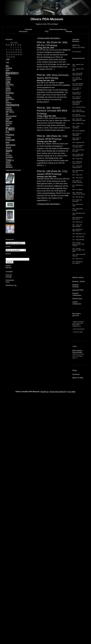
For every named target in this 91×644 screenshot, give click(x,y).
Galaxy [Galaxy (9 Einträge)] (9, 97)
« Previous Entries (43, 38)
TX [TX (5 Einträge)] (13, 160)
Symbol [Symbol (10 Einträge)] (9, 157)
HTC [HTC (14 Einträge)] (12, 112)
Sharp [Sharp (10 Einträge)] (8, 147)
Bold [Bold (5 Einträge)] (7, 75)
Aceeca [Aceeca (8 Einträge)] (9, 68)
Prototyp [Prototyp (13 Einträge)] (10, 135)
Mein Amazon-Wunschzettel (78, 351)
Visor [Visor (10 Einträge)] (8, 163)
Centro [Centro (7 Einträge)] (8, 79)
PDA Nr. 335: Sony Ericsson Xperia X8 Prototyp (53, 77)
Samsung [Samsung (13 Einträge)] (10, 145)
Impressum (23, 31)
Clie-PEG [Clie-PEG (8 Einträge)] (10, 85)
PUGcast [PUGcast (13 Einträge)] (10, 140)
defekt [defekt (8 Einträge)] (8, 89)
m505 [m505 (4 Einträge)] (7, 120)
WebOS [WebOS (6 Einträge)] (9, 165)
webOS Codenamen (77, 303)
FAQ (47, 31)
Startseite (28, 29)
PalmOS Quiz (77, 299)
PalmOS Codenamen (77, 294)
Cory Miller (72, 392)
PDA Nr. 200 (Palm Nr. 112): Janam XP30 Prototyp (52, 138)
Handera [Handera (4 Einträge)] (8, 102)
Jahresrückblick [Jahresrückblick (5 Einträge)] (11, 116)
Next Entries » (55, 38)
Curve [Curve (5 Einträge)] (8, 87)
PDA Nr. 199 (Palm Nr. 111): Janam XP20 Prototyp (52, 173)
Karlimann (76, 374)
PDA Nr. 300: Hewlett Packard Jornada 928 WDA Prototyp (52, 111)
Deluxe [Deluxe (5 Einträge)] (8, 91)
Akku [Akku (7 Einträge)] (8, 70)
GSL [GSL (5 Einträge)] (7, 101)
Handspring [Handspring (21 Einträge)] (12, 105)
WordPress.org (11, 285)
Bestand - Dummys (76, 286)
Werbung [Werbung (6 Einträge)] (9, 167)
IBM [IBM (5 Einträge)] (7, 114)
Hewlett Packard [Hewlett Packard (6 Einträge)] (9, 108)
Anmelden (9, 272)
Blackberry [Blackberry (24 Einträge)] (12, 73)
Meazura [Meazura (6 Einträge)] (9, 121)
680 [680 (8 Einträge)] (7, 66)
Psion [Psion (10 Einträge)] (8, 137)
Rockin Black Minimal (58, 392)
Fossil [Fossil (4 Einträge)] (7, 95)
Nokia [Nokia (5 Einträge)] (8, 125)
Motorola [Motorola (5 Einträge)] (9, 123)
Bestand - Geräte (78, 282)
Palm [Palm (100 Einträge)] (10, 128)
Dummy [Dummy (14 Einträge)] (10, 93)
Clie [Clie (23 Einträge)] (8, 82)
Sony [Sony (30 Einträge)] (9, 150)
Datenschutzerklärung (58, 29)
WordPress (45, 392)
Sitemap (69, 31)
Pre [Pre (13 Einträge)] (7, 132)
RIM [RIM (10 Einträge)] (7, 142)
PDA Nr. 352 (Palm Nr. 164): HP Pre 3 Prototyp (52, 44)
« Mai (8, 59)
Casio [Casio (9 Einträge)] (8, 77)
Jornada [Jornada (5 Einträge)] (8, 118)
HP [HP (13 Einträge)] (7, 112)
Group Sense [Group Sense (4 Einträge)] (10, 99)
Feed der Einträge (9, 276)
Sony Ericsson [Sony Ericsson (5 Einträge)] (9, 154)
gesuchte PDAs (78, 290)
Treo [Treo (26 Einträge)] (8, 160)
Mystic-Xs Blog (78, 378)
